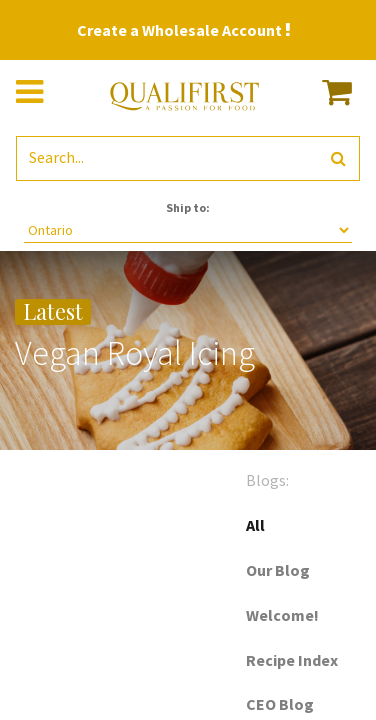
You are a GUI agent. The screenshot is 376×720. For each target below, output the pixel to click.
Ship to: (188, 207)
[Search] (338, 158)
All (255, 525)
